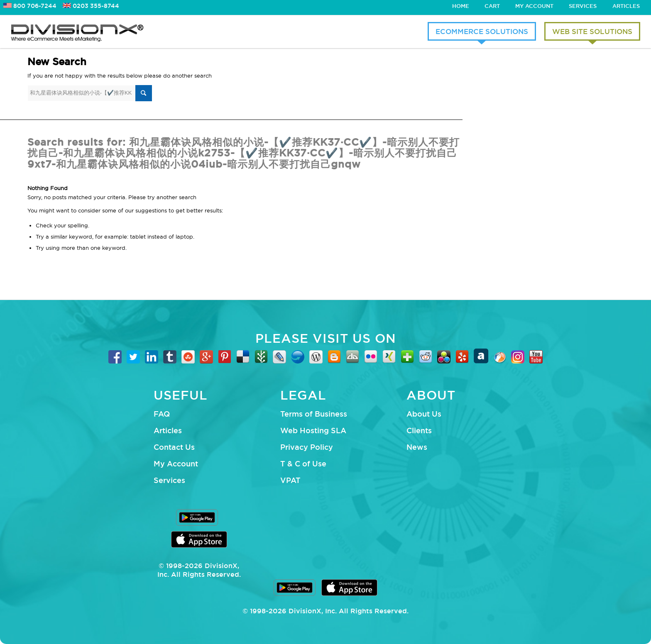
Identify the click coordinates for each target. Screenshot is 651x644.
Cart (492, 6)
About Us (424, 414)
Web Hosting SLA (313, 430)
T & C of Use (303, 463)
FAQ (162, 414)
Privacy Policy (307, 447)
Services (583, 6)
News (417, 447)
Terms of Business (314, 414)
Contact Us (174, 447)
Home (461, 6)
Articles (626, 6)
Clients (419, 430)
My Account (534, 6)
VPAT (290, 480)
